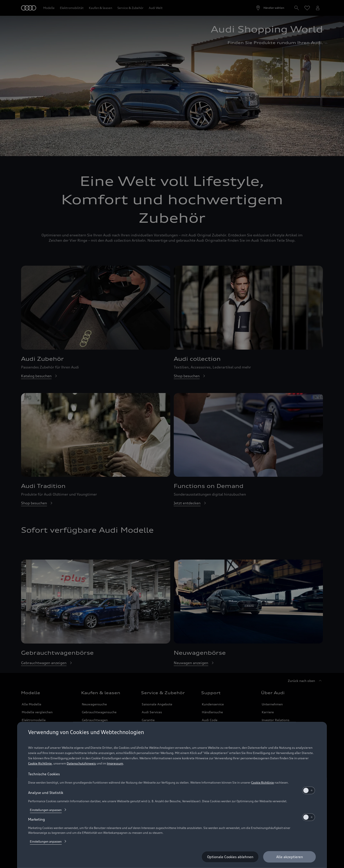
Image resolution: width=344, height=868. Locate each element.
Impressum (115, 763)
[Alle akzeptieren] (290, 857)
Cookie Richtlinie (40, 763)
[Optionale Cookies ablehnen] (230, 857)
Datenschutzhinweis (81, 763)
